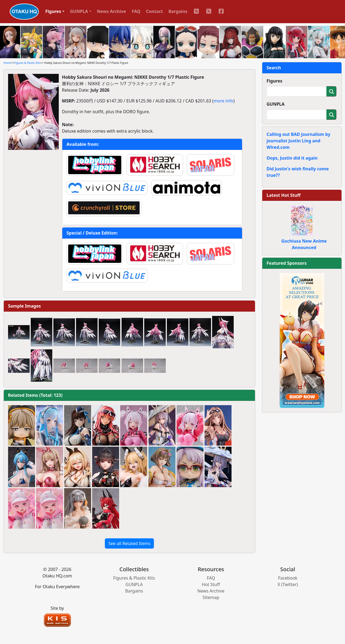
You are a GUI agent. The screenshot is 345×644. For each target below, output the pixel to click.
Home (7, 63)
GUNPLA (276, 104)
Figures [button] (53, 11)
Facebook (288, 578)
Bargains (178, 11)
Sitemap (211, 597)
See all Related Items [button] (129, 543)
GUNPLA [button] (79, 11)
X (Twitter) (288, 584)
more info (223, 101)
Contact (154, 11)
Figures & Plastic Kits (27, 63)
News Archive (112, 11)
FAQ (136, 11)
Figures (275, 81)
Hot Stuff (211, 584)
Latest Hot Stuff (284, 195)
